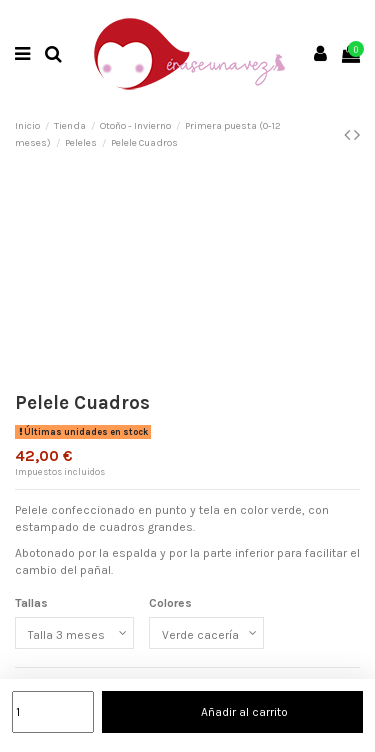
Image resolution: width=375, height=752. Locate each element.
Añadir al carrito (232, 712)
